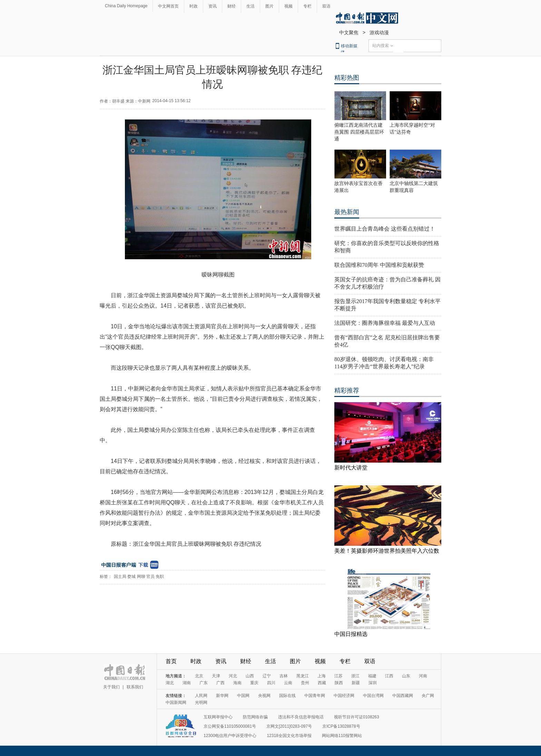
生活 (250, 6)
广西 (220, 683)
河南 (423, 676)
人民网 (201, 696)
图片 (269, 6)
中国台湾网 (373, 696)
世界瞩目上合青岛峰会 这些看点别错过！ (385, 229)
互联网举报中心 (218, 717)
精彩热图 (347, 78)
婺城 (131, 576)
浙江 (355, 676)
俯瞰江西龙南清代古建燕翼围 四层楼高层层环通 (359, 132)
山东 (406, 676)
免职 (160, 576)
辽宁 (267, 676)
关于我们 (111, 687)
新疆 (356, 683)
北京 (199, 676)
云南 (288, 683)
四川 (271, 683)
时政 (194, 6)
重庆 (254, 683)
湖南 (187, 683)
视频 (288, 6)
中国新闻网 (176, 702)
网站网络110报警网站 (342, 736)
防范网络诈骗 (255, 717)
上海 (322, 676)
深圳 (373, 683)
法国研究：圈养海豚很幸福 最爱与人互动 (385, 323)
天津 (216, 676)
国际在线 (287, 696)
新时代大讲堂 (351, 468)
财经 (232, 6)
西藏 (322, 683)
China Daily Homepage (126, 6)
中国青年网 (315, 696)
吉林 (284, 676)
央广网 (428, 696)
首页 (171, 661)
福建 (372, 676)
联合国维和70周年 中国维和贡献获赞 (379, 265)
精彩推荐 (347, 390)
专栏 (307, 6)
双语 (326, 6)
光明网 (201, 702)
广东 (204, 683)
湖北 (170, 683)
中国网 (243, 696)
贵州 (305, 683)
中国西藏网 (403, 696)
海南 (237, 683)
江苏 (338, 676)
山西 (250, 676)
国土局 (120, 576)
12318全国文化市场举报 (289, 736)
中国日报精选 (351, 634)
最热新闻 (347, 212)
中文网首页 (168, 6)
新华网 (222, 696)
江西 (389, 676)
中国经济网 (344, 696)
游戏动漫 (379, 32)
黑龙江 (303, 676)
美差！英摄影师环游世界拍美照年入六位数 (387, 551)
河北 (233, 676)
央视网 (264, 696)
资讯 (213, 6)
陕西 (339, 683)
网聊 (141, 576)
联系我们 (135, 687)
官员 (150, 576)
